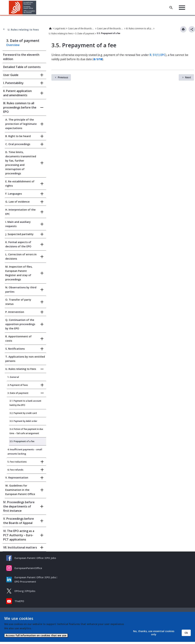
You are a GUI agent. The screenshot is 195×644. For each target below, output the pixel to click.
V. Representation (17, 478)
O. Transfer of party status (18, 302)
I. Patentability (13, 83)
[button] (37, 8)
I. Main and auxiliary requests (18, 224)
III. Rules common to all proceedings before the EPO (139, 28)
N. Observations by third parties (21, 290)
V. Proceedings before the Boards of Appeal (19, 521)
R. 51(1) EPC (158, 55)
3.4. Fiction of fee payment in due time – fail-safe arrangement (26, 431)
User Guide (11, 75)
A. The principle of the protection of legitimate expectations (21, 124)
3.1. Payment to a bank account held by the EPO (25, 403)
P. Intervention (15, 312)
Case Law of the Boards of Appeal (81, 28)
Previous (63, 77)
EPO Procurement (25, 582)
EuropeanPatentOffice (28, 568)
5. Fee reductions (17, 462)
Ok (186, 633)
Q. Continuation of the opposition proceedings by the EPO (20, 324)
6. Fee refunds (15, 470)
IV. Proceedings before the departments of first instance (19, 506)
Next (188, 77)
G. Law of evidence (17, 202)
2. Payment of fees (18, 385)
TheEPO (19, 601)
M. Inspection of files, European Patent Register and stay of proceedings (19, 273)
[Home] (23, 8)
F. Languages (14, 194)
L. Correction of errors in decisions (21, 256)
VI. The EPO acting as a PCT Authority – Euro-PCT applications (19, 535)
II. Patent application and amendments (17, 93)
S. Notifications (15, 349)
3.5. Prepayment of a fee (22, 441)
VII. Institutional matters (20, 547)
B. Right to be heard (18, 136)
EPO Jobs (51, 558)
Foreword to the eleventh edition (21, 57)
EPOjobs (30, 591)
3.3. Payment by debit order (23, 421)
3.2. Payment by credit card (23, 413)
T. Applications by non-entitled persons (25, 359)
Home (50, 29)
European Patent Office (29, 558)
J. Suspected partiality (19, 234)
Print (183, 29)
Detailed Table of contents (22, 67)
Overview (13, 45)
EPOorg (19, 591)
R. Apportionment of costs (18, 339)
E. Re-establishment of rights (20, 184)
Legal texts (60, 28)
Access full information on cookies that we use (36, 635)
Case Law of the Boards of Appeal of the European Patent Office (110, 28)
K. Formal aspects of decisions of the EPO (18, 244)
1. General (13, 377)
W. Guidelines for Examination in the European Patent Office (20, 490)
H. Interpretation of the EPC (20, 212)
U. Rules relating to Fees (23, 30)
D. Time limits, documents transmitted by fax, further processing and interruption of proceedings (21, 163)
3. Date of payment (85, 33)
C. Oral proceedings (18, 144)
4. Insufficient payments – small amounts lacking (25, 452)
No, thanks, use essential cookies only (154, 633)
